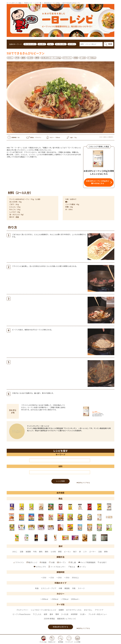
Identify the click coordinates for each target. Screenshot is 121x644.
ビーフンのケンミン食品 (14, 3)
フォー (50, 44)
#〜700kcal (92, 58)
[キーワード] (60, 460)
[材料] (60, 472)
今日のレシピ (28, 3)
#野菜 (37, 58)
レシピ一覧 (38, 3)
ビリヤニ (72, 44)
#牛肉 (17, 58)
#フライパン (67, 58)
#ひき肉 (30, 58)
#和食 (76, 58)
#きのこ (10, 58)
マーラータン (61, 44)
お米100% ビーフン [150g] (52, 3)
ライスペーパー (30, 44)
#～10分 (83, 58)
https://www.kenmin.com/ (97, 416)
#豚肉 (23, 58)
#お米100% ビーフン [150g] (51, 58)
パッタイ (42, 44)
